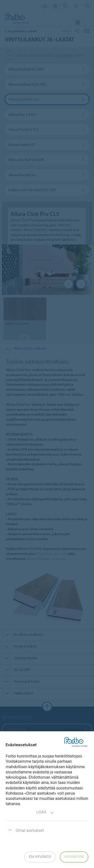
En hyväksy (40, 857)
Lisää (45, 813)
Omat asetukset (25, 830)
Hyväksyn (74, 857)
